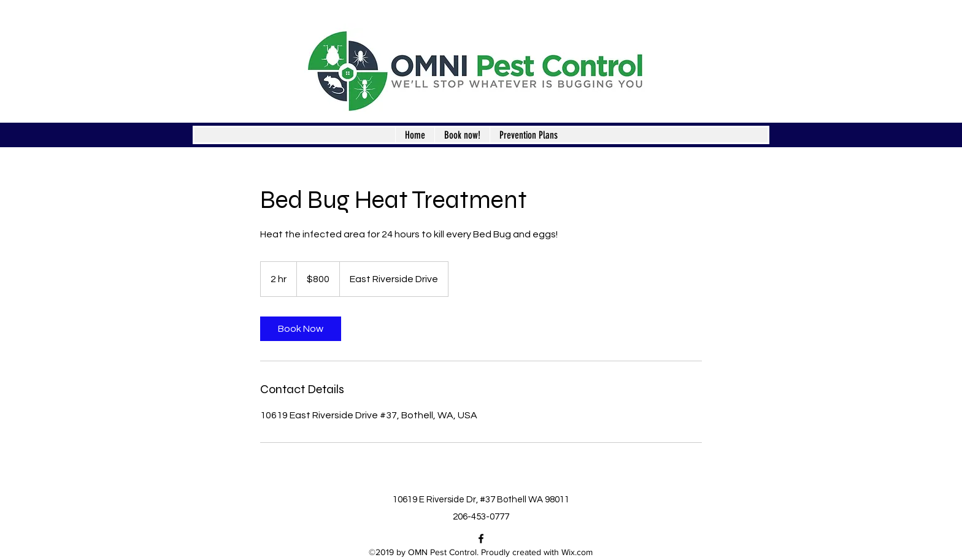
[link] (301, 329)
